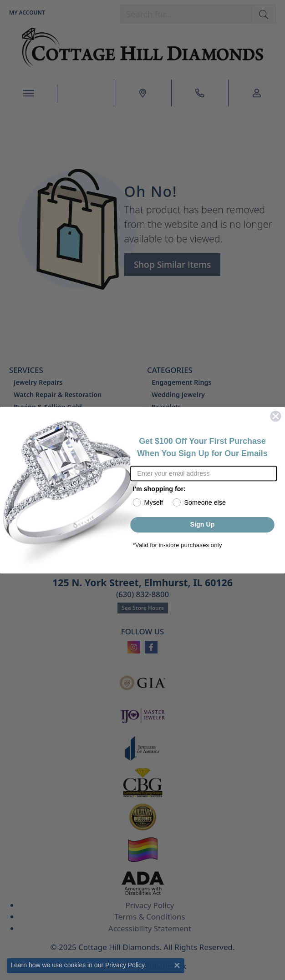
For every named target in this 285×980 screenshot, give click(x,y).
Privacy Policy (125, 965)
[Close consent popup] (177, 965)
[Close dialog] (276, 416)
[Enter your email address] (204, 473)
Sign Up (202, 525)
